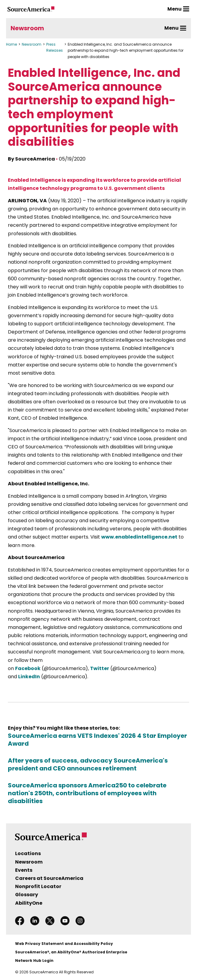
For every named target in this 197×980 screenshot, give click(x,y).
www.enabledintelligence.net (139, 537)
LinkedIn (29, 677)
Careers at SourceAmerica (49, 878)
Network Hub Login (34, 960)
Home (11, 44)
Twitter (100, 668)
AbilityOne (29, 903)
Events (24, 870)
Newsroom (27, 28)
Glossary (27, 895)
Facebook (28, 668)
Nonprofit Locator (38, 886)
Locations (28, 853)
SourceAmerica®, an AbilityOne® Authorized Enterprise (71, 952)
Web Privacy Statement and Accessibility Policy (64, 944)
